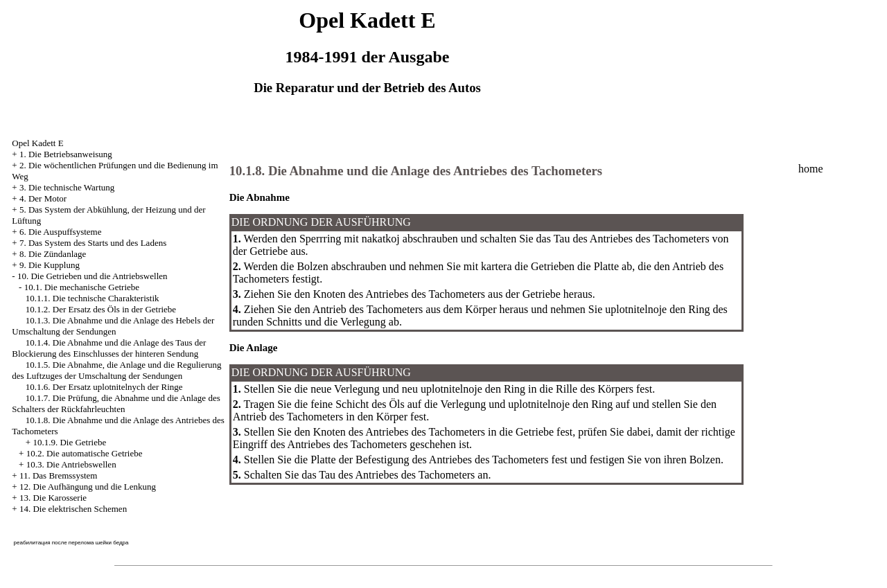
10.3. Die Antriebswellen (71, 464)
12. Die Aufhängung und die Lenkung (88, 487)
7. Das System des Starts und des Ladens (93, 243)
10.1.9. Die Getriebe (69, 442)
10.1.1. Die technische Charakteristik (93, 298)
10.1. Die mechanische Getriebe (82, 287)
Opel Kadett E (37, 143)
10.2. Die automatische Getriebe (85, 453)
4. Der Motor (43, 198)
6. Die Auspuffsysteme (61, 232)
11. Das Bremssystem (59, 475)
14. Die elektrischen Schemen (73, 509)
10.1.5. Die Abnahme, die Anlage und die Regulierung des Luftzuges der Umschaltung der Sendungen (116, 370)
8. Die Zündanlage (53, 254)
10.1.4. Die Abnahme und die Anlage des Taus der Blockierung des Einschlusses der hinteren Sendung (109, 348)
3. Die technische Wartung (67, 187)
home (811, 169)
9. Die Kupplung (50, 265)
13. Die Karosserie (53, 498)
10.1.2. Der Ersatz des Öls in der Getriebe (101, 309)
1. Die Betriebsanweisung (66, 154)
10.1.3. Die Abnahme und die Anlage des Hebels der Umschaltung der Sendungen (113, 326)
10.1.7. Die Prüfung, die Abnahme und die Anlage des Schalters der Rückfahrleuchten (116, 403)
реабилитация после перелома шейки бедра (71, 543)
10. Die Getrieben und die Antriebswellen (93, 276)
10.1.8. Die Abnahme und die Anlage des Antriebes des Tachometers (416, 171)
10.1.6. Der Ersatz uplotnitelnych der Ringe (104, 387)
